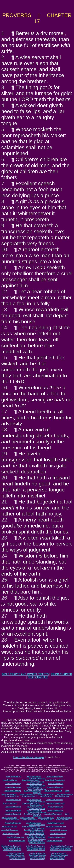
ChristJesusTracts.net (58, 853)
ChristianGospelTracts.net (12, 850)
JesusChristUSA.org (10, 780)
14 (4, 328)
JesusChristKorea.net (56, 807)
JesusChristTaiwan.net (13, 814)
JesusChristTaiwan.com (15, 837)
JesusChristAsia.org (34, 777)
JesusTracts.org (46, 796)
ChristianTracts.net (62, 819)
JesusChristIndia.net (34, 810)
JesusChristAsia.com (34, 823)
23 (4, 538)
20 (4, 478)
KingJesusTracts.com (17, 857)
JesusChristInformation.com (56, 827)
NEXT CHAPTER (38, 677)
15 (4, 358)
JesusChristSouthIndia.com (34, 834)
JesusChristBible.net (27, 818)
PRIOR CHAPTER (62, 674)
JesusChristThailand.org (33, 791)
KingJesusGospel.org (65, 794)
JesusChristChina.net (34, 807)
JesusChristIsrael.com (13, 823)
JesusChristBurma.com (10, 830)
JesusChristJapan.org (37, 785)
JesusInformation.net (30, 819)
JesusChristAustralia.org (53, 791)
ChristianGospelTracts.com (11, 846)
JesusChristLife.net (37, 805)
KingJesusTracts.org (37, 857)
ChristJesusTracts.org (37, 853)
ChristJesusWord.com (55, 841)
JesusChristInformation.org (55, 780)
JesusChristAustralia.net (53, 814)
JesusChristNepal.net (13, 810)
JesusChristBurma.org (55, 787)
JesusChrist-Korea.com (59, 830)
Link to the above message (29, 757)
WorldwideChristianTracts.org (61, 848)
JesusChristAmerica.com (31, 827)
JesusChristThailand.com (36, 837)
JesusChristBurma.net (55, 810)
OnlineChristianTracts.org (36, 848)
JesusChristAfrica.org (13, 784)
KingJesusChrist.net (57, 859)
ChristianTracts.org (62, 796)
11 (4, 267)
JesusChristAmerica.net (31, 803)
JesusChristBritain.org (37, 778)
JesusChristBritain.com (37, 825)
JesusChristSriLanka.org (37, 789)
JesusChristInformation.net (55, 803)
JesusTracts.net (46, 819)
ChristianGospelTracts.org (12, 848)
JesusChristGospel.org (46, 794)
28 (4, 640)
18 (4, 430)
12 (4, 291)
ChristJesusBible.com (37, 843)
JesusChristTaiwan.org (13, 791)
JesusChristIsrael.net (14, 800)
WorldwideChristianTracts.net (61, 850)
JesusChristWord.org (9, 794)
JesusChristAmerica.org (31, 780)
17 (4, 412)
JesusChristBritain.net (37, 802)
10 (4, 249)
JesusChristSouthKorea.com (34, 830)
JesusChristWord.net (9, 818)
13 (4, 310)
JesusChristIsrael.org (13, 777)
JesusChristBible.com (36, 841)
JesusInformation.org (30, 796)
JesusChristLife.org (12, 796)
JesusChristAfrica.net (13, 807)
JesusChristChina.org (34, 784)
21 (4, 502)
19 (4, 454)
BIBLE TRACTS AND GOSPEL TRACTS (25, 674)
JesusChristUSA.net (10, 803)
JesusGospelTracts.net (59, 855)
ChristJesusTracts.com (16, 853)
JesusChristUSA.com (9, 827)
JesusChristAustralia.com (37, 839)
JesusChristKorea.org (56, 784)
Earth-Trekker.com (37, 832)
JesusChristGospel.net (46, 818)
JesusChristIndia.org (34, 787)
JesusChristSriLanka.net (37, 812)
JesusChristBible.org (27, 794)
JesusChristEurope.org (55, 777)
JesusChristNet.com (37, 828)
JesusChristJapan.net (37, 809)
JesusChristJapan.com (56, 837)
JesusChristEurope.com (55, 823)
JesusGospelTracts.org (37, 855)
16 (4, 388)
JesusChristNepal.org (13, 787)
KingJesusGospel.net (65, 818)
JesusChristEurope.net (54, 800)
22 (4, 520)
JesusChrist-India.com (58, 834)
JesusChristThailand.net (33, 814)
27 (4, 616)
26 (4, 598)
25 (4, 580)
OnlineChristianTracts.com (36, 846)
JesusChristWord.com (17, 841)
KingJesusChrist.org (37, 859)
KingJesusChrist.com (17, 859)
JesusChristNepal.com (11, 834)
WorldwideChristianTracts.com (62, 846)
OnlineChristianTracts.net (36, 850)
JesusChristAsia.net (34, 800)
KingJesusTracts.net (57, 857)
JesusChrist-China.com (37, 835)
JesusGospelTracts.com (15, 855)
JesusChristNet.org (37, 782)
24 (4, 556)
